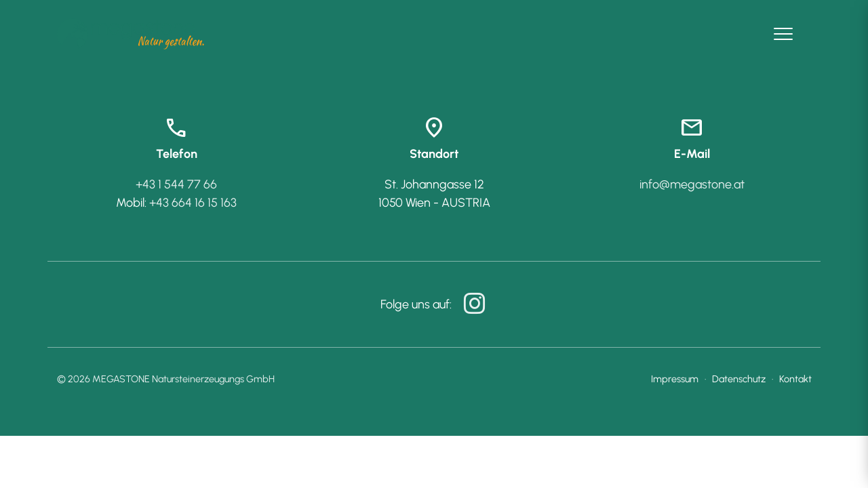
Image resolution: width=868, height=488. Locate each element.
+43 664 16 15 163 (193, 203)
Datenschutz (739, 379)
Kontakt (795, 379)
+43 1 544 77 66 (176, 184)
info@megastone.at (692, 184)
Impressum (675, 379)
